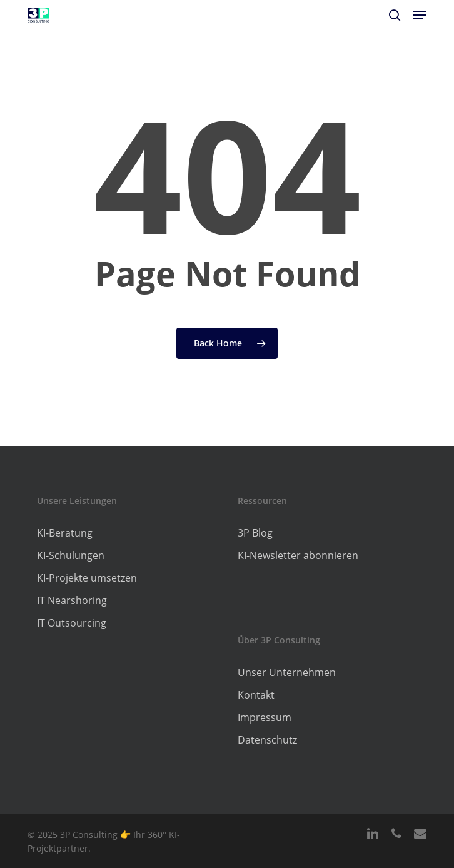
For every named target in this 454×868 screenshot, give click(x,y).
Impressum (265, 717)
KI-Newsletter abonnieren (298, 555)
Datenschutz (267, 740)
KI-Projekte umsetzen (87, 578)
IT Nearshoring (72, 600)
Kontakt (256, 695)
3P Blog (255, 533)
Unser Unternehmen (287, 672)
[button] (420, 15)
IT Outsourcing (72, 623)
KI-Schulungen (71, 555)
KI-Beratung (65, 533)
